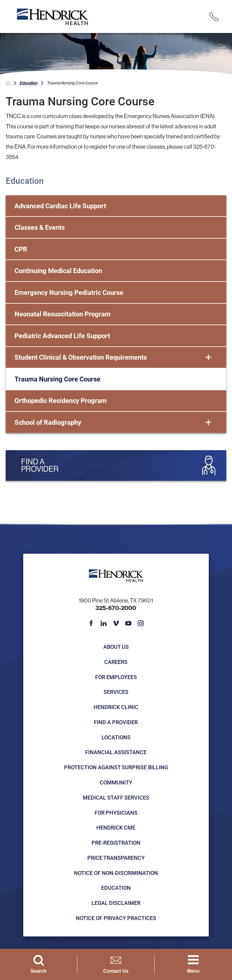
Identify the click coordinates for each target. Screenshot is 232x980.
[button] (208, 358)
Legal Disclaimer (116, 903)
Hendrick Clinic (116, 707)
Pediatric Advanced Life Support (62, 336)
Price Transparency (116, 858)
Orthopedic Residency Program (61, 400)
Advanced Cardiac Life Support (60, 206)
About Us (116, 647)
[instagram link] (141, 623)
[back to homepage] (8, 83)
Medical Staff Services (116, 797)
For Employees (116, 677)
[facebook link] (91, 623)
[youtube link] (128, 623)
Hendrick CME (116, 827)
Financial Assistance (116, 752)
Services (116, 692)
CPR (21, 249)
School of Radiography (48, 422)
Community (116, 782)
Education (29, 83)
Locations (116, 737)
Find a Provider (116, 722)
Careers (116, 662)
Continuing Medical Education (58, 271)
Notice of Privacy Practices (116, 918)
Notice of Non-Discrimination (116, 873)
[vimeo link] (116, 623)
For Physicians (116, 813)
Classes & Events (40, 227)
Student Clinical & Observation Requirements (81, 357)
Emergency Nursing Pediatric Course (69, 292)
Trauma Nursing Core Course (57, 379)
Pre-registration (116, 843)
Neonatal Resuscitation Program (63, 314)
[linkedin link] (104, 623)
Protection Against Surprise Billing (116, 767)
